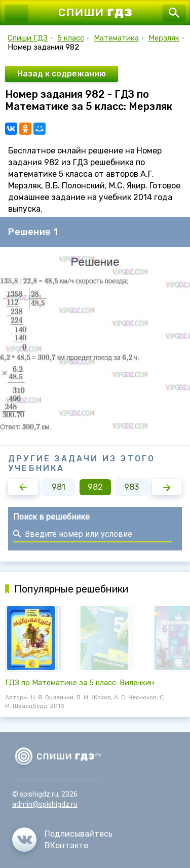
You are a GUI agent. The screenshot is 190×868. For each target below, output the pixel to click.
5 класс (71, 38)
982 (95, 487)
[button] (23, 487)
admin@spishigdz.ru (45, 804)
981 (59, 487)
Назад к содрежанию (62, 74)
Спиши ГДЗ (28, 38)
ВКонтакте (66, 845)
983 (131, 487)
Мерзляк (164, 38)
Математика (116, 38)
